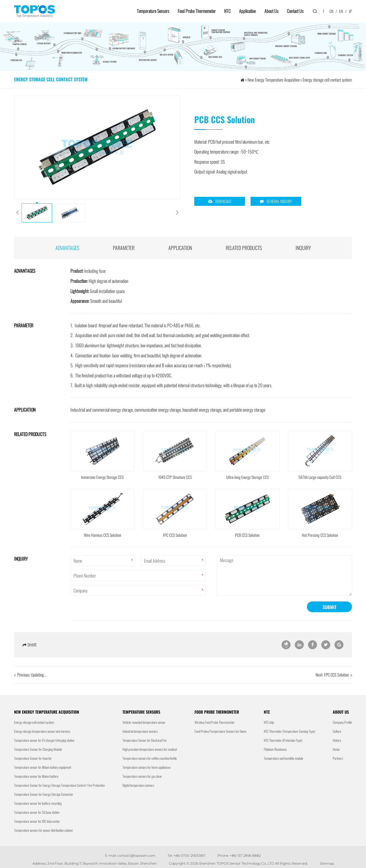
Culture (337, 731)
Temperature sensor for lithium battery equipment (43, 767)
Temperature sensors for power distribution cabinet (43, 830)
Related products (244, 248)
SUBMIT (330, 628)
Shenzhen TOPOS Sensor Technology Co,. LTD (237, 863)
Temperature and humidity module (284, 758)
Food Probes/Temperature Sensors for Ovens (220, 731)
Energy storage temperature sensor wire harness (42, 731)
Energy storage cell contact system (327, 80)
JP (350, 11)
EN (341, 11)
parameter (124, 248)
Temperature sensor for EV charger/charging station (44, 740)
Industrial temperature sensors (140, 731)
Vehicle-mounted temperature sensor (144, 722)
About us (271, 11)
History (337, 740)
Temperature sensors (153, 11)
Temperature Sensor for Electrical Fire (145, 740)
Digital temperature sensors (138, 785)
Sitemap (327, 863)
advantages (67, 248)
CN (331, 11)
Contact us (295, 11)
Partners (338, 758)
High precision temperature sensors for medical (150, 749)
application (180, 248)
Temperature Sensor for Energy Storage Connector (44, 794)
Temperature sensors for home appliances (147, 767)
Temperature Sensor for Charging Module (38, 749)
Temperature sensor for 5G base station (37, 812)
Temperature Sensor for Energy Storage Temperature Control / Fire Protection (59, 785)
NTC (227, 11)
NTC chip (269, 722)
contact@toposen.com (136, 855)
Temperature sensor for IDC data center (37, 821)
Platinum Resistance (275, 749)
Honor (336, 749)
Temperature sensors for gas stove (142, 776)
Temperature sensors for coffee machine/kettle (150, 758)
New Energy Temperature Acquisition (274, 80)
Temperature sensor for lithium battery (36, 776)
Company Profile (342, 722)
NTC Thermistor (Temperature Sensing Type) (289, 731)
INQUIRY (303, 248)
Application (247, 11)
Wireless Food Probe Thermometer (215, 722)
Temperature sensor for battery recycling (38, 803)
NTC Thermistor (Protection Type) (283, 740)
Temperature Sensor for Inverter (33, 758)
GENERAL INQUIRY (279, 201)
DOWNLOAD (223, 201)
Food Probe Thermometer (197, 11)
